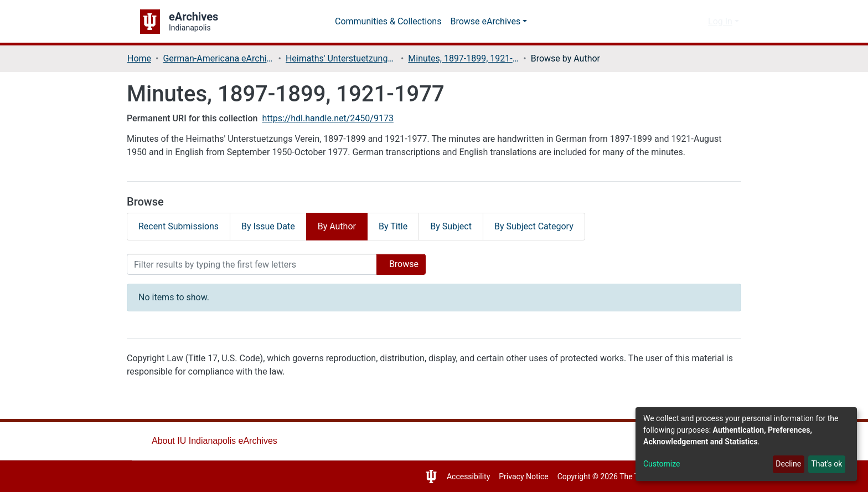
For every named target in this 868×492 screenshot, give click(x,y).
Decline (786, 464)
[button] (697, 22)
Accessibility (455, 477)
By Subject (465, 226)
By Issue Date (273, 226)
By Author (345, 226)
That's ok (826, 464)
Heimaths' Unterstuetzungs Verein (344, 58)
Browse (397, 264)
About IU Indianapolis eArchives (217, 441)
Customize (663, 464)
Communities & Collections (391, 21)
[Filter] (248, 264)
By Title (404, 226)
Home (140, 58)
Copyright (566, 477)
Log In (720, 21)
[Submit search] (680, 22)
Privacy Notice (513, 477)
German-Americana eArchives (220, 58)
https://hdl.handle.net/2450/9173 (337, 118)
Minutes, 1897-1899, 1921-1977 (467, 58)
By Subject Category (553, 226)
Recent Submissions (180, 226)
